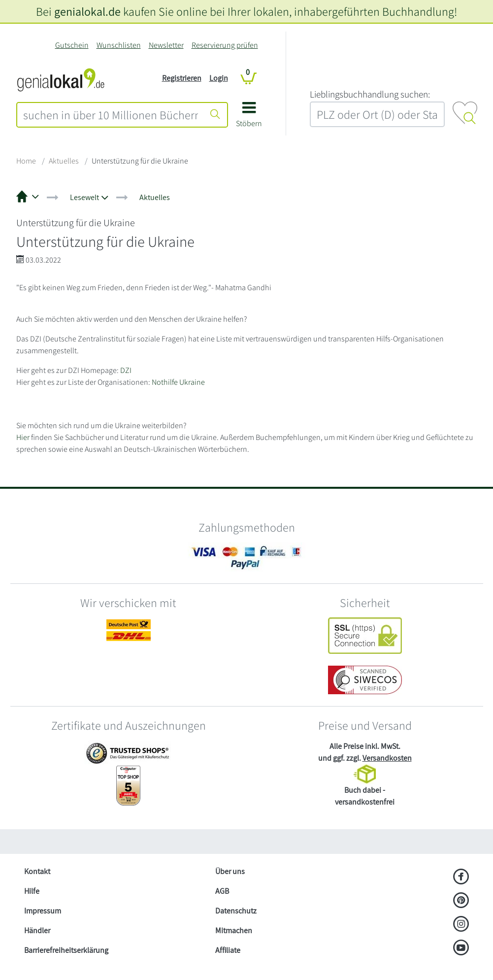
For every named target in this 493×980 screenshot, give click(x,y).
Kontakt (37, 871)
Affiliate (228, 950)
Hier (23, 437)
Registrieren (182, 78)
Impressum (43, 911)
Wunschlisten (119, 45)
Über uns (230, 871)
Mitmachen (234, 930)
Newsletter (166, 45)
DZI (126, 370)
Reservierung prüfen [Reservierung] (225, 45)
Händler (37, 930)
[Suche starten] (215, 115)
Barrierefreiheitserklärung (66, 950)
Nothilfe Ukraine (178, 382)
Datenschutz (236, 911)
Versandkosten (387, 758)
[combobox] (111, 115)
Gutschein (72, 45)
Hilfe (32, 891)
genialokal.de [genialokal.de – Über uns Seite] (87, 11)
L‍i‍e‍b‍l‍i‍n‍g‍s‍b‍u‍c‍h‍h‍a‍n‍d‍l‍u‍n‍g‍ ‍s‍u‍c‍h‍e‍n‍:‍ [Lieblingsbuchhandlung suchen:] (370, 94)
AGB (222, 891)
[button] (249, 118)
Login (219, 78)
